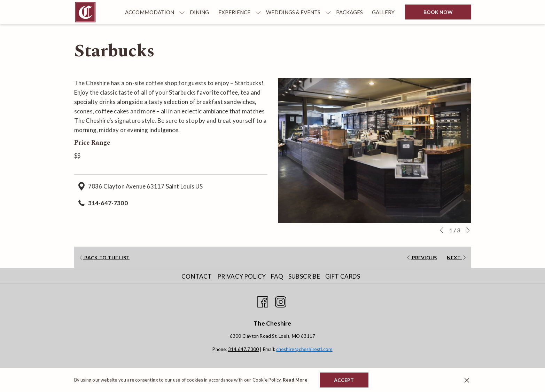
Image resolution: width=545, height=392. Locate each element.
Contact (197, 276)
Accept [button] (344, 380)
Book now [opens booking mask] (438, 12)
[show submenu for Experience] (258, 12)
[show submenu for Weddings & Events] (328, 12)
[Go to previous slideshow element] (442, 230)
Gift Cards (343, 276)
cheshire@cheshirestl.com (304, 349)
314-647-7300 (108, 203)
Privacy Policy (242, 276)
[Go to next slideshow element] (468, 230)
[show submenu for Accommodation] (182, 12)
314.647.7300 (243, 349)
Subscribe (304, 276)
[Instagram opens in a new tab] (281, 300)
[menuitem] (150, 12)
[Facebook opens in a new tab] (263, 300)
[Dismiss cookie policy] (467, 380)
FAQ (277, 276)
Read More (295, 380)
